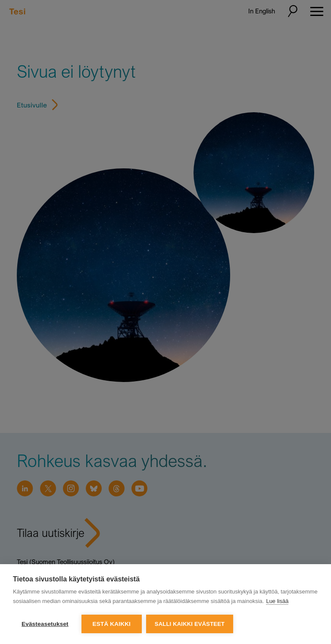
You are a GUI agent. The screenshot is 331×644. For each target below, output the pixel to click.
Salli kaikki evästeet (190, 624)
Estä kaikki (112, 624)
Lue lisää (277, 601)
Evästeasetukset (45, 624)
